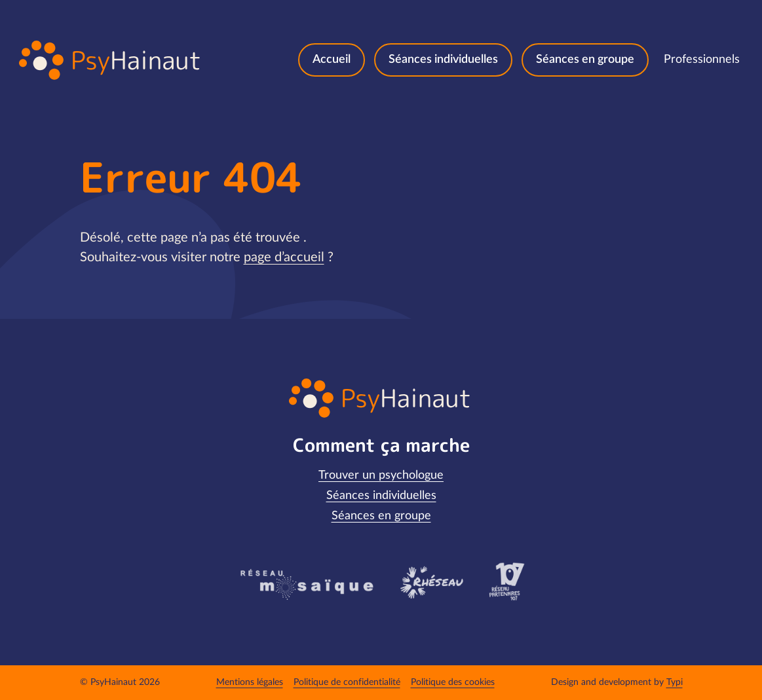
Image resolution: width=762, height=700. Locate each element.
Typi (675, 682)
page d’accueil (284, 257)
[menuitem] (332, 60)
